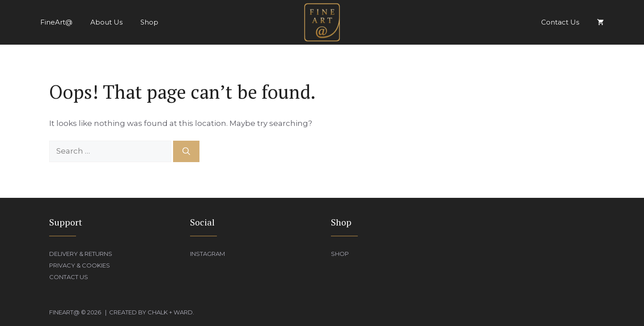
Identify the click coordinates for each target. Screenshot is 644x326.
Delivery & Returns (81, 254)
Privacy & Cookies (80, 265)
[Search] (186, 151)
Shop (149, 22)
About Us (106, 22)
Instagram (208, 254)
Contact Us (560, 22)
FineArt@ (56, 22)
